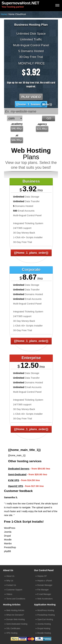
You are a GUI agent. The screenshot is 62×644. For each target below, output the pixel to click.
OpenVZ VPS (16, 486)
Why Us (10, 581)
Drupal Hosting (44, 628)
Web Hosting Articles (15, 610)
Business (31, 181)
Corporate (31, 269)
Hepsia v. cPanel (45, 581)
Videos (9, 594)
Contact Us (11, 585)
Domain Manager (45, 585)
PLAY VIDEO (31, 97)
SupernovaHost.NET (20, 3)
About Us (10, 576)
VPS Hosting (12, 633)
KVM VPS (14, 480)
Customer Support (14, 590)
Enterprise (31, 358)
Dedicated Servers (19, 469)
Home (4, 14)
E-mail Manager (44, 594)
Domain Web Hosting (15, 619)
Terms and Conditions (16, 599)
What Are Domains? (15, 615)
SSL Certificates (13, 628)
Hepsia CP (42, 576)
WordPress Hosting (46, 610)
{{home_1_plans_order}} (31, 253)
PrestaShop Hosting (46, 615)
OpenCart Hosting (45, 619)
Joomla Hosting (44, 624)
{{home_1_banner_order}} (32, 104)
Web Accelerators (45, 599)
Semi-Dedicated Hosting (17, 624)
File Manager (43, 590)
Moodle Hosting (44, 633)
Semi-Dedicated (17, 474)
